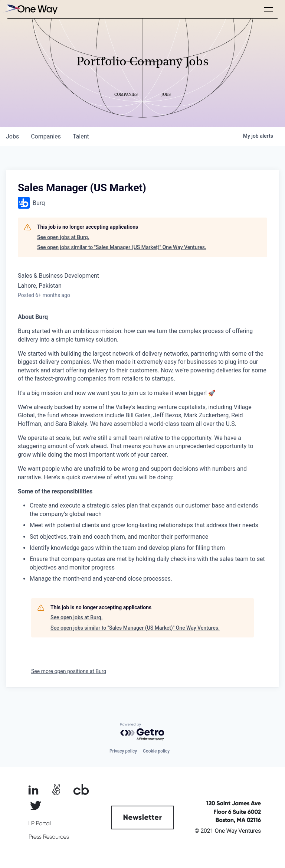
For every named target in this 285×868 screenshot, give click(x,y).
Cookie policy (156, 751)
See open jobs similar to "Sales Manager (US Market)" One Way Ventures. (122, 247)
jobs (12, 136)
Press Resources (49, 837)
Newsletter (143, 818)
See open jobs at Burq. (63, 237)
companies (46, 136)
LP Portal (39, 823)
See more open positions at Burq (69, 671)
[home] (30, 9)
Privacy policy (123, 751)
